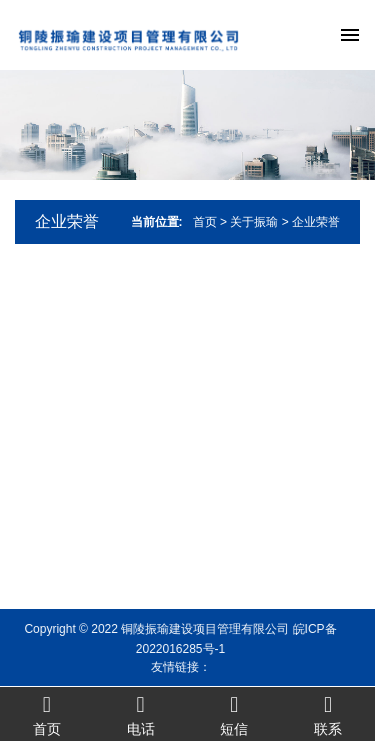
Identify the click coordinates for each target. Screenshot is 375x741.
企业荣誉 (67, 221)
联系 (328, 714)
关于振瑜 (254, 222)
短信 (235, 714)
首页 (205, 222)
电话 (141, 714)
